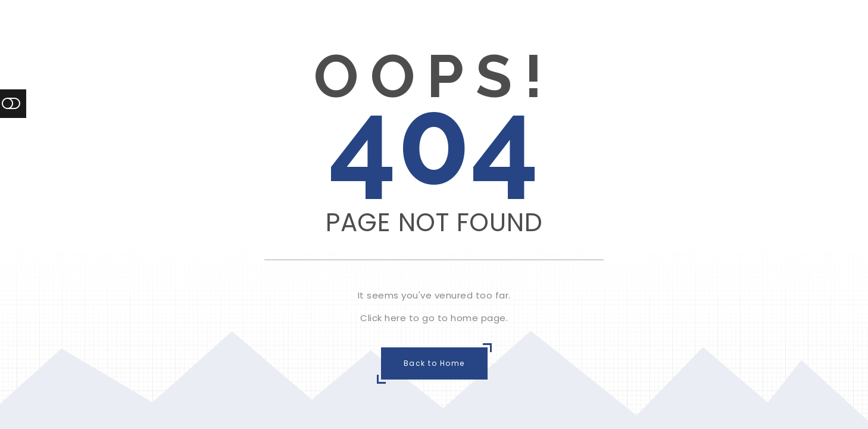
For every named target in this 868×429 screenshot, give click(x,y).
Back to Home (434, 363)
